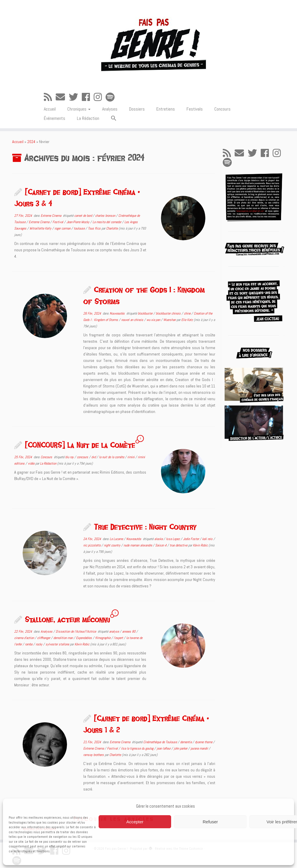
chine (188, 313)
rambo (29, 644)
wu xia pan (154, 320)
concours (83, 457)
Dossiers (137, 109)
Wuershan (170, 320)
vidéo (32, 463)
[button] (114, 119)
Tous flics (95, 228)
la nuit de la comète (112, 457)
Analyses (110, 109)
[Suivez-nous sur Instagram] (100, 97)
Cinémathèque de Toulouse (161, 742)
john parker (181, 748)
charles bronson (106, 216)
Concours (222, 109)
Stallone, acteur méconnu (67, 619)
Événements (55, 118)
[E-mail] (62, 97)
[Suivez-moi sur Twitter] (75, 97)
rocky (39, 644)
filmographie (103, 638)
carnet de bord (84, 216)
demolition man (64, 638)
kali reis (208, 539)
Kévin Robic (200, 545)
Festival (58, 222)
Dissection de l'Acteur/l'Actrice (76, 631)
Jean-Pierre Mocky (78, 222)
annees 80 (129, 631)
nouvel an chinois (133, 320)
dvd (94, 457)
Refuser (210, 822)
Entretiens (166, 109)
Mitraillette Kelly (41, 228)
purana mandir (200, 748)
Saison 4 (161, 545)
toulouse (80, 228)
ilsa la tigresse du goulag (138, 748)
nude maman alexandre (138, 545)
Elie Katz (187, 320)
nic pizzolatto (92, 545)
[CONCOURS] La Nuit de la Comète (80, 445)
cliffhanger (44, 638)
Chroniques (79, 109)
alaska (159, 539)
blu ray (70, 457)
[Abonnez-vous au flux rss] (50, 97)
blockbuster (146, 313)
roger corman (63, 228)
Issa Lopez (173, 539)
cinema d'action (25, 638)
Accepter (135, 822)
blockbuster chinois (169, 313)
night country (113, 545)
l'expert (119, 638)
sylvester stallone (58, 644)
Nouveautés (118, 313)
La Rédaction (88, 118)
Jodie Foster (191, 539)
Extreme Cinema (51, 216)
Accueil (50, 109)
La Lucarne (117, 539)
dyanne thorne (204, 742)
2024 (31, 142)
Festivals (195, 109)
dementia (186, 742)
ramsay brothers (94, 755)
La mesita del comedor (107, 222)
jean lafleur (164, 748)
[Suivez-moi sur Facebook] (88, 97)
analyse (114, 631)
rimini (131, 457)
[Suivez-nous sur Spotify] (112, 97)
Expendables (84, 638)
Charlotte (112, 228)
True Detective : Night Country (145, 527)
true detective (179, 545)
